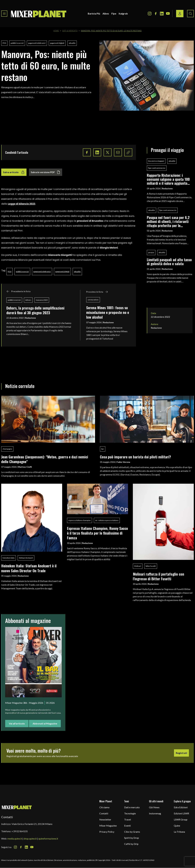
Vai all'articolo (17, 723)
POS (4, 43)
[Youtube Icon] (168, 14)
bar (103, 449)
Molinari (138, 566)
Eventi (127, 826)
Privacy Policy (107, 832)
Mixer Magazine (108, 826)
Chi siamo (104, 807)
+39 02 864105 (20, 831)
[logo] (39, 14)
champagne (7, 449)
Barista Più (94, 13)
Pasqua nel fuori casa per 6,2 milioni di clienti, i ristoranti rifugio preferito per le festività (168, 221)
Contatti (104, 813)
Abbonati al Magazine (45, 723)
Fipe (114, 13)
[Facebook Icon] (156, 14)
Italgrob (123, 13)
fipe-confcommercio (157, 168)
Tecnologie (130, 813)
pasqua (151, 252)
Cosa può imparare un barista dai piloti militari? (135, 457)
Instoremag (155, 813)
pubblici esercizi (17, 43)
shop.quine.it (30, 839)
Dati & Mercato (70, 31)
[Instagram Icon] (150, 14)
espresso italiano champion (80, 520)
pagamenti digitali (57, 43)
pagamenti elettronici (37, 43)
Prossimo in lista (97, 292)
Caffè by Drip (131, 844)
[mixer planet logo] (17, 807)
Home (56, 31)
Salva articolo (14, 172)
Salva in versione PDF (46, 172)
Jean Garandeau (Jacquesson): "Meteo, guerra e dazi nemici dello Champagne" (45, 459)
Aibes (106, 13)
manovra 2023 (42, 300)
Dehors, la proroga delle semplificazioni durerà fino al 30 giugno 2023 (35, 310)
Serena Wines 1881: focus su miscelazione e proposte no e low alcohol (108, 312)
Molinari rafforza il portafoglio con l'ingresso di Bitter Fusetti (159, 576)
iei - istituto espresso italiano (107, 520)
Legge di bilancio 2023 (22, 204)
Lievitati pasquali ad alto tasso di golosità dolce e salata (169, 262)
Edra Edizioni (181, 807)
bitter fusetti (151, 566)
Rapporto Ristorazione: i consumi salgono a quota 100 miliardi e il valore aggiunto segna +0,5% (168, 179)
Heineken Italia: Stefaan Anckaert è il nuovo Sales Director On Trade (29, 568)
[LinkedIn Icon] (162, 14)
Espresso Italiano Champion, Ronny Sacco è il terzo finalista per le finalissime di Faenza (97, 533)
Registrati (181, 753)
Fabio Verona (123, 462)
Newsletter (105, 819)
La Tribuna (179, 832)
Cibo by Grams (132, 832)
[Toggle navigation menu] (4, 14)
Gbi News (154, 807)
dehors (28, 300)
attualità (72, 43)
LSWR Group (181, 819)
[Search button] (190, 14)
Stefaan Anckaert (26, 558)
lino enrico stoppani (156, 161)
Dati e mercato (132, 807)
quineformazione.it (48, 839)
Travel (128, 819)
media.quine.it (15, 839)
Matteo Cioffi (25, 467)
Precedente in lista (18, 291)
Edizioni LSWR (181, 813)
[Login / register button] (180, 14)
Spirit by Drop (132, 838)
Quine (177, 826)
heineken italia (9, 558)
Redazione (30, 318)
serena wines (93, 300)
